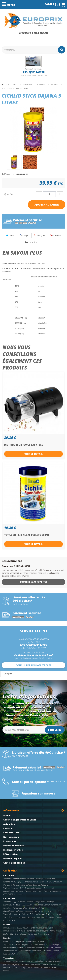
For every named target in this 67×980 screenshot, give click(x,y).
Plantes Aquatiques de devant (41, 928)
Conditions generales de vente (20, 820)
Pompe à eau (50, 879)
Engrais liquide (20, 934)
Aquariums (7, 879)
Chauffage (18, 882)
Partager (24, 235)
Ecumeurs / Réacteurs (12, 905)
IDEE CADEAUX (9, 894)
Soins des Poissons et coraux (33, 914)
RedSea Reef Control (42, 905)
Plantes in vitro (55, 931)
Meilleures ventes (13, 850)
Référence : (9, 174)
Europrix (8, 674)
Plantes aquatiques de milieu (14, 931)
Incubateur (46, 967)
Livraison (8, 828)
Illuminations (30, 948)
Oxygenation (27, 944)
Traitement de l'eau (11, 888)
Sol (21, 951)
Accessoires (37, 951)
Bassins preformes (17, 941)
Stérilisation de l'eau (24, 885)
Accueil (7, 815)
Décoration (57, 891)
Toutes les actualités (33, 582)
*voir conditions (20, 605)
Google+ (40, 235)
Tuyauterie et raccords (33, 891)
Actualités (9, 824)
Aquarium (7, 902)
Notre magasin (11, 837)
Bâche (6, 941)
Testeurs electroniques (34, 888)
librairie (46, 934)
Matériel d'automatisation (13, 891)
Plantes (7, 925)
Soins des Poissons (41, 885)
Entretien (47, 891)
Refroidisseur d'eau (31, 882)
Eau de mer (9, 898)
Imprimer (34, 242)
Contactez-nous (12, 833)
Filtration (31, 879)
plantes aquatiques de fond (37, 931)
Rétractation (10, 854)
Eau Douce (9, 876)
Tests (22, 888)
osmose (48, 911)
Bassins (7, 938)
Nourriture (57, 882)
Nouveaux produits (14, 846)
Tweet (10, 235)
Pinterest (55, 235)
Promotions (10, 841)
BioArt (6, 934)
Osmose (6, 885)
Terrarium (9, 958)
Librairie (20, 894)
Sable (34, 917)
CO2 (13, 885)
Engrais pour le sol (35, 934)
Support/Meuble (19, 879)
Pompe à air (8, 882)
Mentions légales (13, 859)
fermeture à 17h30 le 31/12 (16, 566)
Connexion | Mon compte (33, 33)
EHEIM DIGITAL (46, 882)
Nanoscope (39, 911)
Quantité (9, 194)
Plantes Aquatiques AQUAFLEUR (16, 928)
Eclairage (39, 879)
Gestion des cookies (14, 863)
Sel (29, 917)
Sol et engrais (49, 888)
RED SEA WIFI (27, 905)
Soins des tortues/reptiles (30, 964)
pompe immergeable (11, 964)
